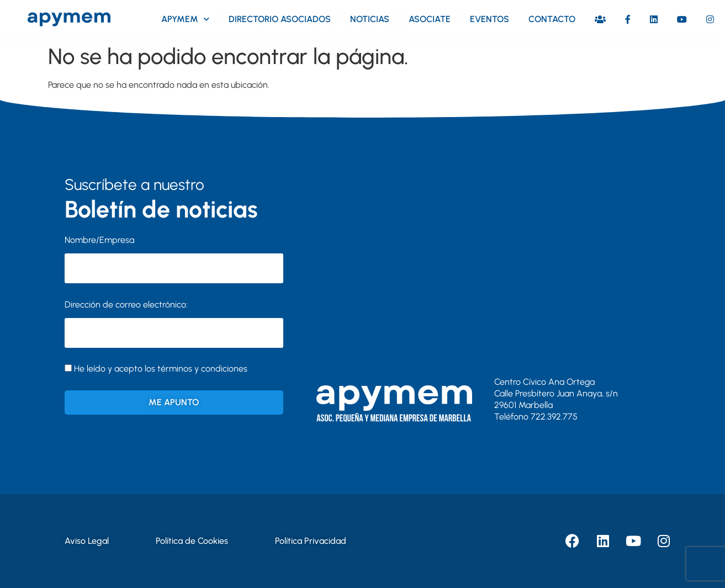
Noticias (370, 19)
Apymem (185, 19)
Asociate (430, 19)
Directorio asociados (280, 19)
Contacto (552, 19)
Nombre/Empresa (99, 240)
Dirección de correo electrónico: (174, 324)
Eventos (489, 19)
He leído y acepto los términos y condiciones (161, 369)
